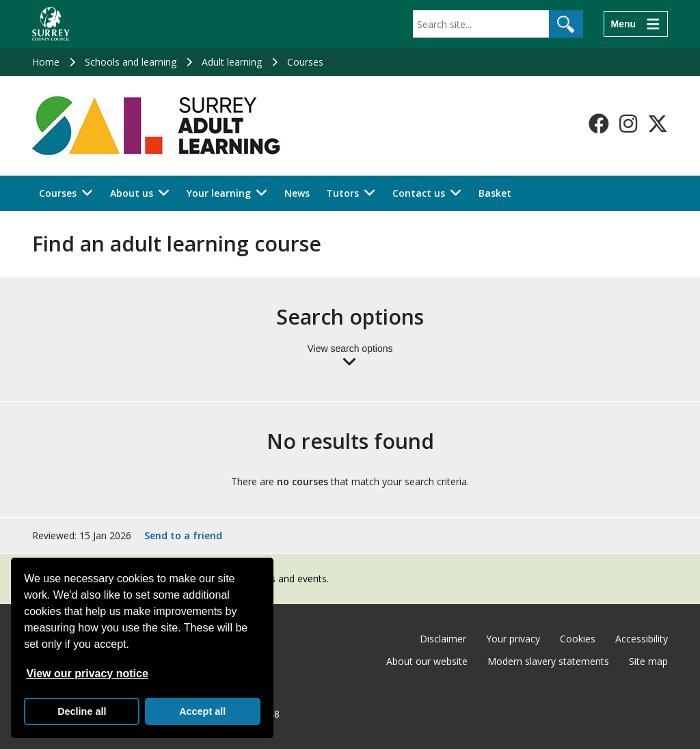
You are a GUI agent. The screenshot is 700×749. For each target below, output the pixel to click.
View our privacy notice (87, 673)
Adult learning (232, 62)
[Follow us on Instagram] (628, 124)
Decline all (82, 711)
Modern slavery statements (548, 661)
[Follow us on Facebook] (599, 124)
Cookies (578, 639)
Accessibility (642, 639)
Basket (495, 193)
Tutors (342, 193)
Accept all (202, 711)
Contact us (419, 193)
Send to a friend (183, 535)
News (297, 193)
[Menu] (636, 24)
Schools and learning (131, 62)
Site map (648, 661)
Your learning (219, 193)
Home (46, 62)
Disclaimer (443, 639)
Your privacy (513, 639)
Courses (305, 62)
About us (132, 193)
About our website (427, 661)
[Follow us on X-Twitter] (658, 124)
